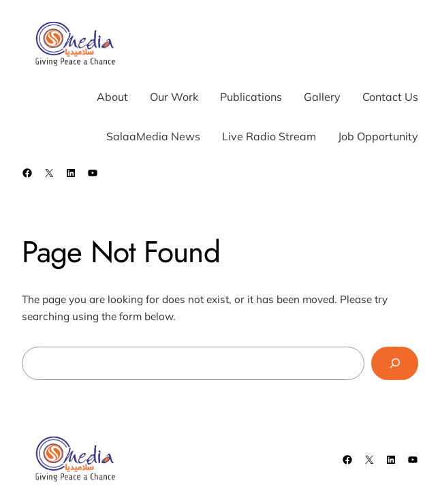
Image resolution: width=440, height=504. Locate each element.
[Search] (395, 363)
